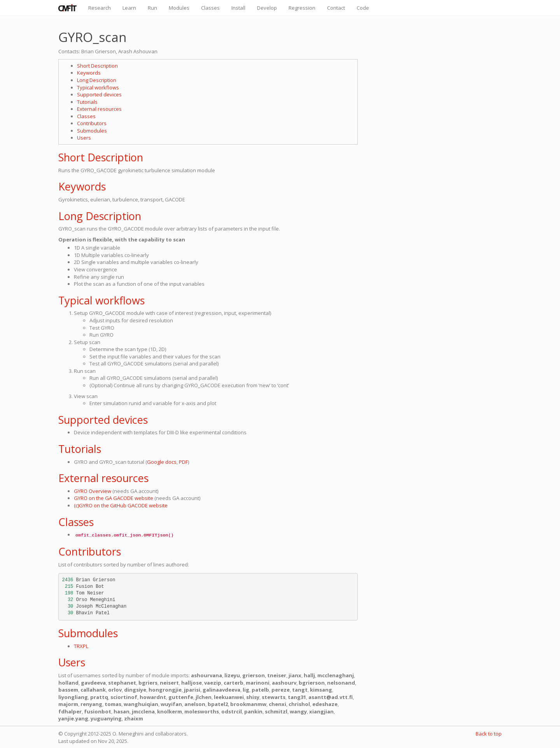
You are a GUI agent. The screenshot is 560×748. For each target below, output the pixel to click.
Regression (302, 8)
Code (363, 8)
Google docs (162, 462)
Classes (210, 8)
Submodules (92, 131)
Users (84, 138)
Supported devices (99, 94)
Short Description (97, 66)
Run (152, 8)
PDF (183, 462)
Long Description (97, 80)
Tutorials (87, 102)
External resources (99, 109)
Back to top (489, 734)
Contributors (92, 123)
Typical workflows (98, 87)
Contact (336, 8)
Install (238, 8)
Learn (129, 8)
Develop (267, 8)
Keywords (89, 73)
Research (100, 8)
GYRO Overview (93, 491)
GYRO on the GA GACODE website (114, 498)
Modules (179, 8)
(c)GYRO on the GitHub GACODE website (121, 505)
